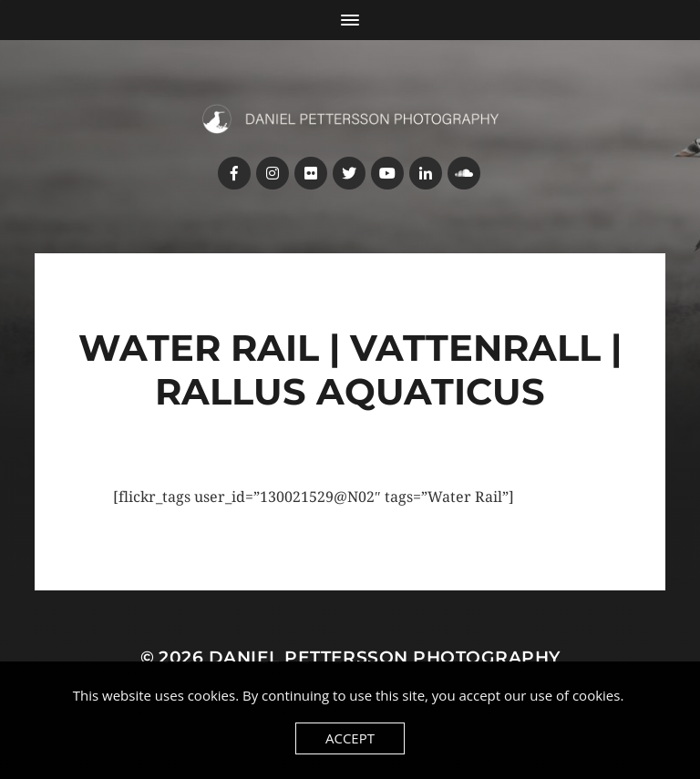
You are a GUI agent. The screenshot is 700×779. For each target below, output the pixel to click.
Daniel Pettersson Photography (385, 657)
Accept (350, 738)
